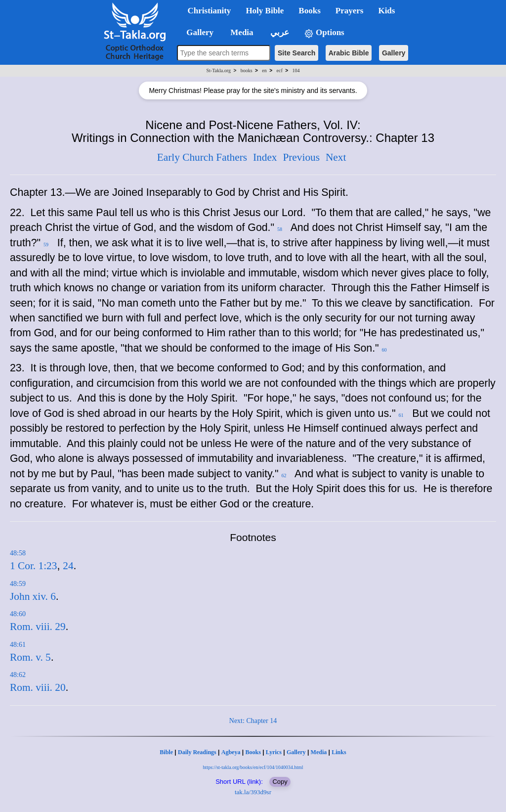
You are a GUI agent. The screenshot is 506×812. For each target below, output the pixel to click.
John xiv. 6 (33, 596)
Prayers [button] (350, 11)
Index (265, 157)
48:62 (18, 675)
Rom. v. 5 (30, 657)
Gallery (394, 53)
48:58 (18, 553)
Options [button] (324, 33)
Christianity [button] (210, 11)
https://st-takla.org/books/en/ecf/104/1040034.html (253, 767)
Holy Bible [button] (265, 11)
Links (339, 752)
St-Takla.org (219, 70)
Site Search (296, 53)
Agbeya (231, 752)
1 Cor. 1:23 (33, 566)
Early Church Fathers (202, 157)
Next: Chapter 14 (253, 721)
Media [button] (241, 32)
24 (68, 566)
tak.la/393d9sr (253, 792)
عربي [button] (279, 32)
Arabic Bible (349, 53)
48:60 (18, 614)
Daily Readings (197, 752)
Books (253, 752)
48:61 (18, 645)
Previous (301, 157)
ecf (280, 70)
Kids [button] (386, 11)
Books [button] (309, 11)
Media (319, 752)
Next (336, 157)
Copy (280, 782)
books (247, 70)
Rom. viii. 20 (38, 687)
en (264, 70)
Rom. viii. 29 (38, 627)
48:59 (18, 584)
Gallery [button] (197, 32)
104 (296, 70)
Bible (166, 752)
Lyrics (274, 752)
